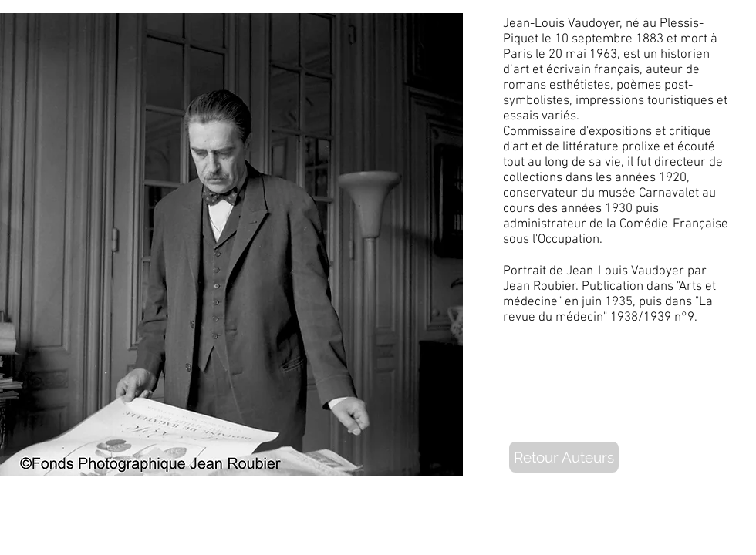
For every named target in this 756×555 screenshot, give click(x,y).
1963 (603, 55)
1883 (650, 39)
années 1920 (651, 178)
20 (555, 55)
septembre (602, 39)
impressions (610, 101)
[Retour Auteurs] (564, 457)
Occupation (569, 240)
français (617, 70)
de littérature (582, 147)
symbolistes (536, 101)
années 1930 (597, 209)
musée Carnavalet (648, 193)
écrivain (569, 70)
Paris (518, 55)
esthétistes (580, 86)
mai (576, 55)
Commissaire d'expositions (577, 132)
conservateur (540, 193)
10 (562, 39)
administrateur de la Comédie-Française (616, 224)
